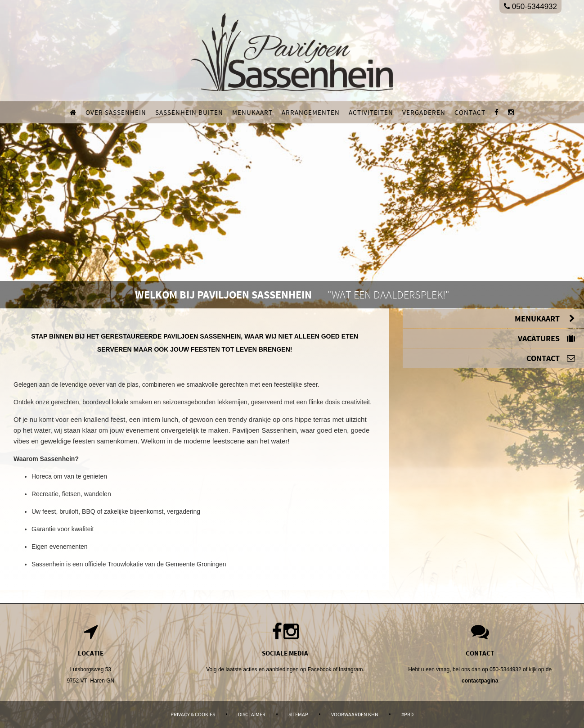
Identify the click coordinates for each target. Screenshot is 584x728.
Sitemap (298, 714)
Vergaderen (424, 112)
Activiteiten (371, 112)
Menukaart (252, 112)
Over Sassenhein (116, 112)
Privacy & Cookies (193, 714)
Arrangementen (311, 112)
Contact (470, 112)
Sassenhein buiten (189, 112)
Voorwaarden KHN (355, 714)
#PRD (407, 714)
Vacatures (546, 338)
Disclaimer (252, 714)
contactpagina (480, 681)
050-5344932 (530, 7)
